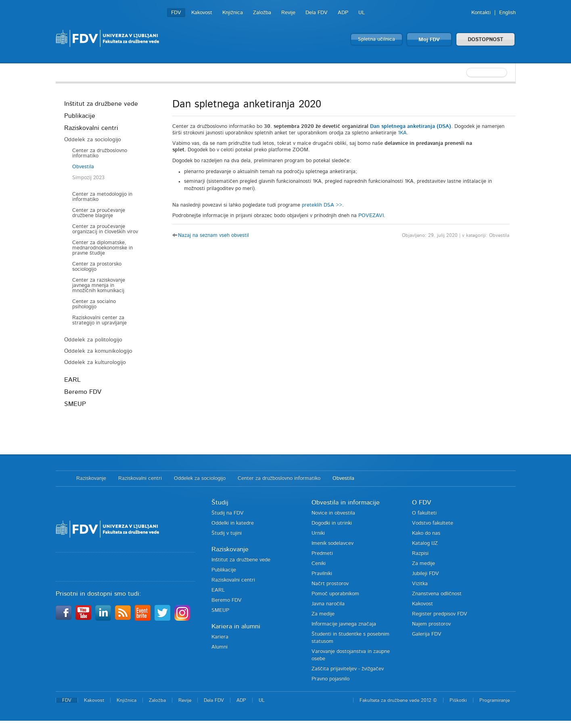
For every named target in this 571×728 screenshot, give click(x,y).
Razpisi (420, 553)
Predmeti (322, 553)
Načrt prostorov (330, 584)
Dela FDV (317, 13)
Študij (220, 502)
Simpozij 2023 (88, 178)
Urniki (318, 533)
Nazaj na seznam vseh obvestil (213, 235)
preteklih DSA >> (322, 205)
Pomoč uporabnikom (335, 594)
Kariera (220, 637)
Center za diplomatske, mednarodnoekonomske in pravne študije (102, 248)
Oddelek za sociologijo (93, 140)
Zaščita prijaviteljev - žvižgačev (348, 669)
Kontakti (481, 13)
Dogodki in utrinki (332, 523)
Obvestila (83, 167)
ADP (343, 13)
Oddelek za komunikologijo (98, 351)
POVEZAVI (371, 216)
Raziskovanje (91, 478)
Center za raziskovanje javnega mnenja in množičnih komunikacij (99, 286)
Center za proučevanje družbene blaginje (99, 213)
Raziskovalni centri (91, 128)
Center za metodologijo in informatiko (102, 197)
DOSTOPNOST (485, 40)
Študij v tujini (227, 533)
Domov (62, 479)
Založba (262, 13)
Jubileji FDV (426, 574)
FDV (176, 13)
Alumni (220, 647)
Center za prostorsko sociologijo (97, 267)
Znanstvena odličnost (437, 594)
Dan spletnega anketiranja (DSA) (411, 127)
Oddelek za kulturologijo (95, 362)
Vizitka (420, 584)
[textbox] (463, 73)
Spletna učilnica (376, 39)
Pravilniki (322, 574)
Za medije (323, 614)
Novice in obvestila (333, 513)
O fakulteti (424, 513)
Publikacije (80, 116)
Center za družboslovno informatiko (100, 153)
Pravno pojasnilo (330, 679)
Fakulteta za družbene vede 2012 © (398, 700)
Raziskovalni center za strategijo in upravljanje (99, 320)
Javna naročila (328, 604)
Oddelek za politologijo (93, 340)
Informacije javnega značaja (344, 624)
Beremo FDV (83, 392)
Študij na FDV (228, 513)
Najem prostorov (431, 624)
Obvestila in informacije (346, 502)
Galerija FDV (427, 634)
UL (362, 13)
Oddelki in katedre (233, 523)
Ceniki (319, 564)
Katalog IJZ (425, 543)
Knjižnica (233, 13)
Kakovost (202, 13)
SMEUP (75, 404)
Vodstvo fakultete (433, 523)
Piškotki (458, 700)
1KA (402, 133)
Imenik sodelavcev (333, 543)
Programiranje (495, 700)
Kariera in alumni (236, 626)
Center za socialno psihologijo (94, 304)
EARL (72, 380)
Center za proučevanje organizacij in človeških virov (105, 229)
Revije (288, 13)
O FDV (421, 502)
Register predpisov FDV (440, 614)
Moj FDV (429, 40)
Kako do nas (426, 533)
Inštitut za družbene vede (101, 104)
